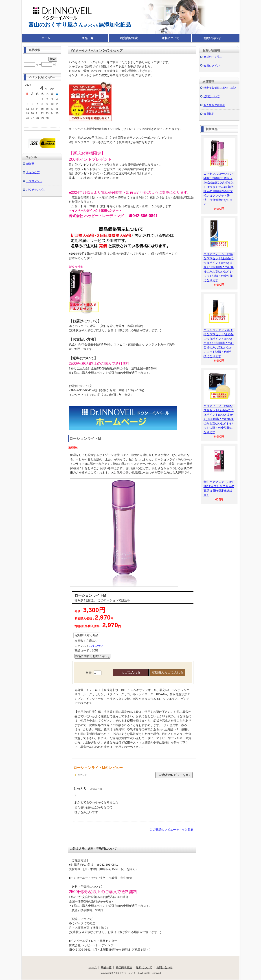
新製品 (30, 164)
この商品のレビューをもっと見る (172, 830)
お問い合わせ (212, 38)
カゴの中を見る (213, 57)
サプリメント (34, 181)
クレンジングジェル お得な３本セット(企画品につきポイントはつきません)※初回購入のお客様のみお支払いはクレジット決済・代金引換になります (219, 343)
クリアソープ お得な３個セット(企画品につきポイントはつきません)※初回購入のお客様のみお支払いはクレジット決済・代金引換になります (219, 419)
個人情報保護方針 (214, 105)
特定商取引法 (129, 38)
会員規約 (209, 114)
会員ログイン (212, 66)
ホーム (46, 38)
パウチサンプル (36, 190)
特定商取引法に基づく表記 (220, 88)
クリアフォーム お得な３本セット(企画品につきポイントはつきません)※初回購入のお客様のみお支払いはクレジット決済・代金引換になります (219, 267)
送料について (171, 38)
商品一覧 (88, 38)
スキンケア (96, 646)
